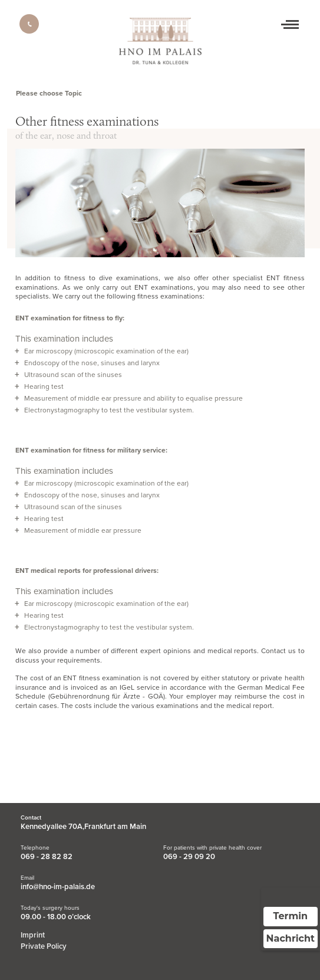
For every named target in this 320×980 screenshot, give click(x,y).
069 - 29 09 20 (189, 857)
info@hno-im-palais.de (58, 887)
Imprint (33, 935)
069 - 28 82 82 (47, 857)
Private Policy (44, 946)
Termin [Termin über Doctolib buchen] (291, 916)
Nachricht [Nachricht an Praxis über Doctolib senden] (291, 938)
